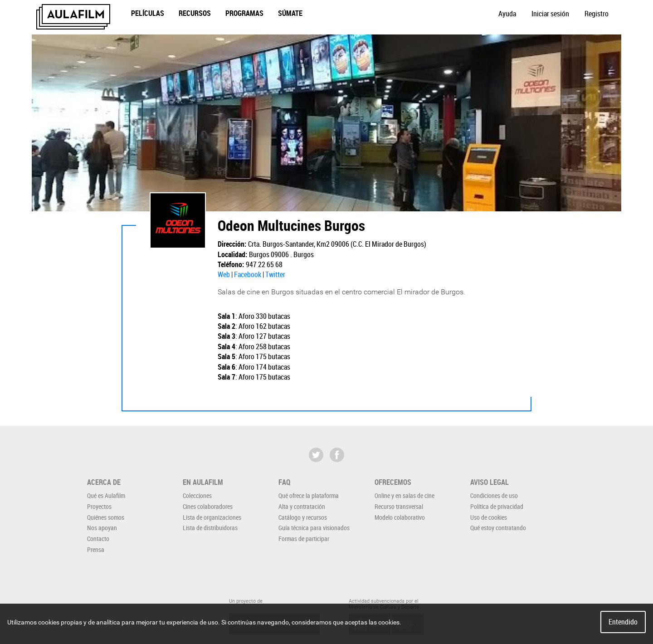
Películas (148, 13)
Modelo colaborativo (400, 517)
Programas (244, 13)
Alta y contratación (302, 506)
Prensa (96, 549)
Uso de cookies (489, 517)
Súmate (290, 13)
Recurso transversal (399, 506)
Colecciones (197, 495)
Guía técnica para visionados (314, 528)
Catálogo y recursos (303, 517)
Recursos (195, 13)
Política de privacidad (497, 506)
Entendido (623, 622)
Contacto (98, 539)
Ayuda (507, 14)
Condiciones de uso (494, 495)
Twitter (275, 274)
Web (224, 274)
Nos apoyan (102, 528)
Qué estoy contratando (498, 528)
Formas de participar (304, 539)
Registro (597, 14)
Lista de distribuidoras (210, 528)
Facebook (248, 274)
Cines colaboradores (208, 506)
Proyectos (99, 506)
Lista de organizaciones (212, 517)
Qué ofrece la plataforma (309, 495)
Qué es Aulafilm (106, 495)
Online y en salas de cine (404, 495)
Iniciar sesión (550, 14)
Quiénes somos (106, 517)
